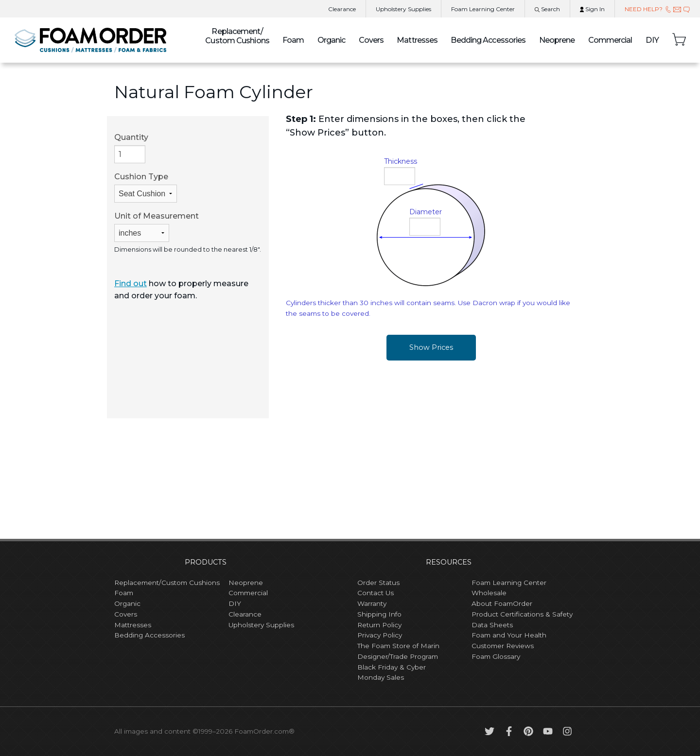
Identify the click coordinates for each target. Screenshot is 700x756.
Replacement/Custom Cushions (167, 583)
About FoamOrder (502, 603)
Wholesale (489, 593)
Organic (332, 40)
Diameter (426, 212)
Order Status (378, 583)
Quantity (131, 148)
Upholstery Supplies (261, 625)
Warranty (372, 603)
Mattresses (417, 40)
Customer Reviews (503, 646)
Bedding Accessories (488, 40)
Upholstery (403, 9)
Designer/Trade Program (398, 656)
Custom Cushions (237, 36)
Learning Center (483, 9)
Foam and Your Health (509, 635)
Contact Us (376, 593)
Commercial (610, 40)
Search (547, 9)
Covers (371, 40)
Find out (131, 283)
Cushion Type (146, 187)
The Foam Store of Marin (398, 646)
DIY (652, 40)
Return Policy (379, 625)
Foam (293, 40)
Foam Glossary (496, 656)
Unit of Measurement (157, 227)
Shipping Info (379, 614)
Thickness (401, 161)
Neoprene (557, 40)
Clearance (342, 9)
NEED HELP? (657, 9)
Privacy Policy (380, 635)
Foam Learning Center (509, 583)
